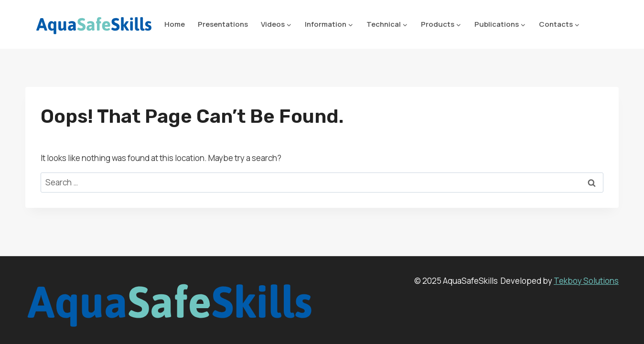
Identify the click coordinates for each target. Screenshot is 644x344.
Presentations (223, 24)
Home (175, 24)
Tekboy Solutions (586, 281)
